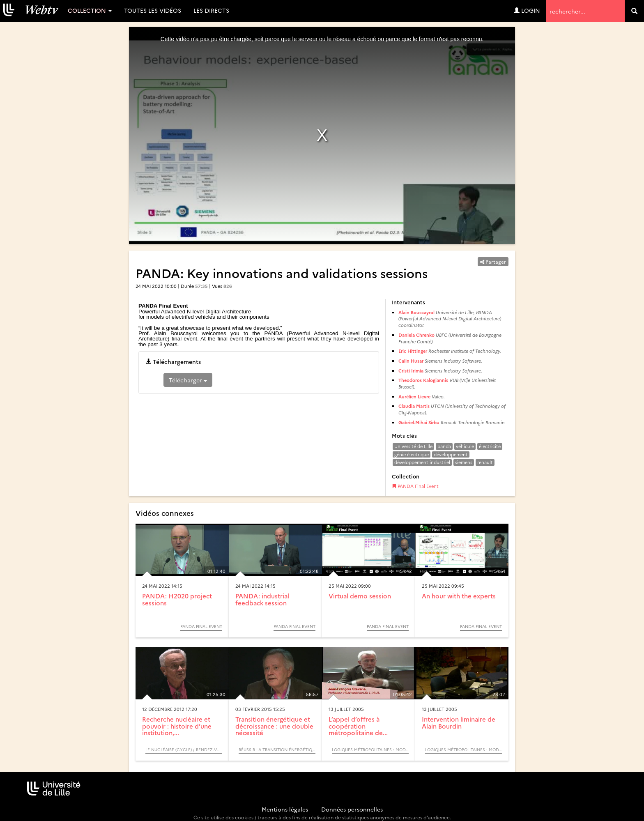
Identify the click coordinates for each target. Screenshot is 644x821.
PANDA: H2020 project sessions (177, 599)
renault (485, 462)
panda (444, 446)
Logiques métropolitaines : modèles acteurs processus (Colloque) (370, 750)
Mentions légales (285, 809)
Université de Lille (413, 446)
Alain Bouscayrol (416, 312)
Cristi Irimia (411, 371)
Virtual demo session (360, 596)
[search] (634, 11)
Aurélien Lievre (414, 397)
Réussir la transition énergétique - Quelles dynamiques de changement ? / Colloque (277, 750)
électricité (490, 446)
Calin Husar (411, 361)
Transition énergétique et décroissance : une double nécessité (274, 726)
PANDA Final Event (415, 486)
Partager (493, 261)
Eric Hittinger (413, 351)
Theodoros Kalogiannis (423, 380)
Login (527, 10)
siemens (464, 462)
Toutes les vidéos (153, 10)
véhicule (465, 446)
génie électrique (412, 454)
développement (451, 454)
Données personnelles (352, 809)
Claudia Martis (414, 406)
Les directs (211, 10)
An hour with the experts (459, 596)
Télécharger (188, 380)
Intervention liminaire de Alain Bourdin (459, 722)
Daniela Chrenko (416, 335)
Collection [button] (90, 10)
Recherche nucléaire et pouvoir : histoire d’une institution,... (177, 726)
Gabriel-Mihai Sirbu (419, 422)
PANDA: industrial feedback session (262, 599)
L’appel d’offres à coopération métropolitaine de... (358, 726)
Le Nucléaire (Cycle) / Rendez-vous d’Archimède (184, 750)
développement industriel (422, 462)
